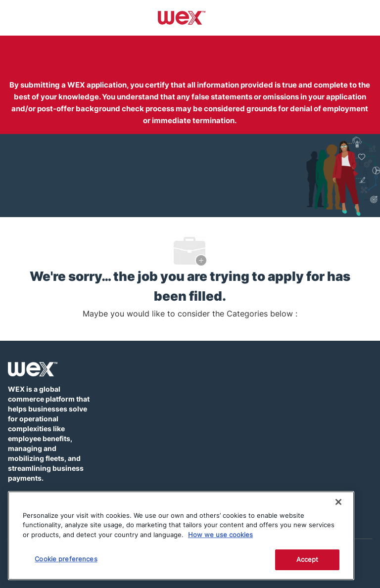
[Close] (338, 502)
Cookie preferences (66, 559)
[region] (181, 536)
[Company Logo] (182, 17)
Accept (308, 559)
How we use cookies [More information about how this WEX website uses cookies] (220, 535)
